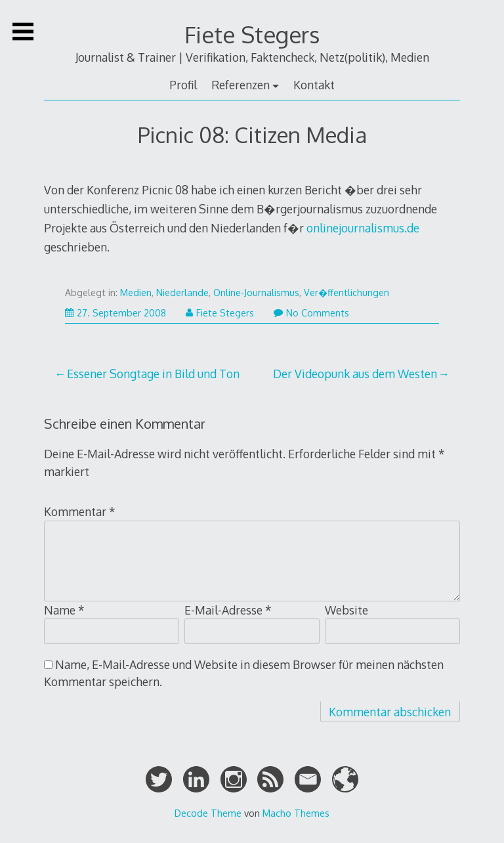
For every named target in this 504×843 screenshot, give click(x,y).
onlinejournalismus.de (363, 228)
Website (346, 610)
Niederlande (182, 292)
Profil (183, 85)
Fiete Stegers (252, 34)
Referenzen (241, 85)
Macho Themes (296, 813)
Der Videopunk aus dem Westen (355, 374)
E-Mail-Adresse (228, 610)
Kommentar (80, 511)
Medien (136, 292)
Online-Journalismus (256, 292)
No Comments (311, 313)
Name (64, 610)
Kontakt (314, 85)
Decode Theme (208, 813)
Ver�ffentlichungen (346, 292)
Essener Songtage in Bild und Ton (153, 374)
